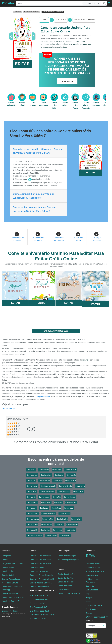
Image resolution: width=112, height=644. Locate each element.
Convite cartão (70, 530)
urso (71, 44)
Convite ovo (59, 525)
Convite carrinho (44, 481)
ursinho (76, 44)
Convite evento (65, 536)
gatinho (65, 44)
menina (59, 41)
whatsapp (45, 47)
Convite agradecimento (34, 536)
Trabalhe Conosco (10, 607)
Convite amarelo (71, 503)
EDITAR (22, 64)
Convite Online (8, 571)
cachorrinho (62, 47)
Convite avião (71, 475)
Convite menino (71, 481)
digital (59, 44)
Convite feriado (76, 519)
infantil (53, 41)
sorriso (66, 41)
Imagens (89, 598)
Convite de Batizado (38, 567)
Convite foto (57, 497)
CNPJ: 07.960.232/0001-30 (97, 617)
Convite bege (57, 470)
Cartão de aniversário (66, 574)
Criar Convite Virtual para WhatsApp (12, 588)
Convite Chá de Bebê (54, 103)
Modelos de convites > (32, 12)
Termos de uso (92, 575)
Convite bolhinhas (71, 470)
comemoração (80, 41)
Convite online (80, 486)
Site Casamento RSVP (39, 599)
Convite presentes (33, 519)
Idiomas (89, 621)
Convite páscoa (46, 525)
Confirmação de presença (85, 20)
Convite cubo (57, 481)
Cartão (61, 569)
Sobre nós (90, 551)
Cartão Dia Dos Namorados (69, 593)
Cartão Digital (64, 551)
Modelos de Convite (10, 583)
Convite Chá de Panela (75, 103)
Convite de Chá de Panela (40, 559)
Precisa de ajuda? (93, 564)
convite (85, 360)
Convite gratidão (51, 536)
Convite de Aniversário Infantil (42, 579)
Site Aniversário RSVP (39, 595)
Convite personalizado (47, 492)
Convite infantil (44, 470)
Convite (44, 20)
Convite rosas (69, 508)
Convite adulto (46, 503)
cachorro (53, 47)
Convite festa (31, 470)
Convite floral (57, 530)
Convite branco (44, 497)
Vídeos (89, 601)
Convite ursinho (46, 475)
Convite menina (32, 486)
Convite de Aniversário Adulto (42, 575)
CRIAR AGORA (67, 81)
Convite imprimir (62, 519)
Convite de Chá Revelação (41, 563)
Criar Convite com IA (94, 605)
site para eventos (43, 396)
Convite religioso (32, 525)
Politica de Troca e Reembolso (93, 581)
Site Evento (61, 20)
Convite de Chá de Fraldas (41, 556)
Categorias (6, 556)
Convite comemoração (48, 486)
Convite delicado (72, 525)
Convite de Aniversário (11, 593)
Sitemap (89, 613)
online (53, 44)
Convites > (18, 12)
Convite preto (31, 497)
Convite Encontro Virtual (40, 587)
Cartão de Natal (64, 590)
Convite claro (45, 530)
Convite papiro (31, 508)
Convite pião (59, 475)
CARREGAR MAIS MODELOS (56, 331)
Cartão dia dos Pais (66, 582)
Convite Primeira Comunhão (41, 583)
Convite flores (56, 508)
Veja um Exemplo (9, 408)
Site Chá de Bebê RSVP (40, 611)
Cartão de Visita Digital (67, 556)
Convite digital (31, 492)
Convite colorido (32, 530)
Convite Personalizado (11, 579)
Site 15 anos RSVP (38, 603)
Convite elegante (70, 497)
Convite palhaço (32, 475)
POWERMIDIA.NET (94, 567)
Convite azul (44, 508)
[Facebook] (87, 556)
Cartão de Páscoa (65, 586)
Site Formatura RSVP (39, 607)
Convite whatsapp (64, 492)
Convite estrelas (64, 514)
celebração (45, 44)
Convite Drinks (78, 492)
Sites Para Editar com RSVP (42, 591)
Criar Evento (91, 609)
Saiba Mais (15, 286)
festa (43, 41)
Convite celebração (66, 486)
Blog (88, 594)
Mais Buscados (92, 590)
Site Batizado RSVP (38, 619)
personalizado (86, 44)
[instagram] (90, 556)
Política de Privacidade (95, 571)
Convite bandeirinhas (49, 514)
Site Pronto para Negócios (68, 559)
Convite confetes (48, 519)
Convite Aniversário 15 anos (13, 597)
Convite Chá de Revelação (86, 103)
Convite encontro (32, 514)
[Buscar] (104, 3)
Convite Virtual (8, 567)
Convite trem (31, 481)
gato (47, 41)
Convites (6, 551)
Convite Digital (8, 575)
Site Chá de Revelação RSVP (42, 615)
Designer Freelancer (13, 614)
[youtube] (93, 556)
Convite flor (58, 503)
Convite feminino (32, 503)
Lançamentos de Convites (12, 563)
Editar (15, 303)
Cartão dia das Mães (66, 578)
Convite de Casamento (39, 571)
